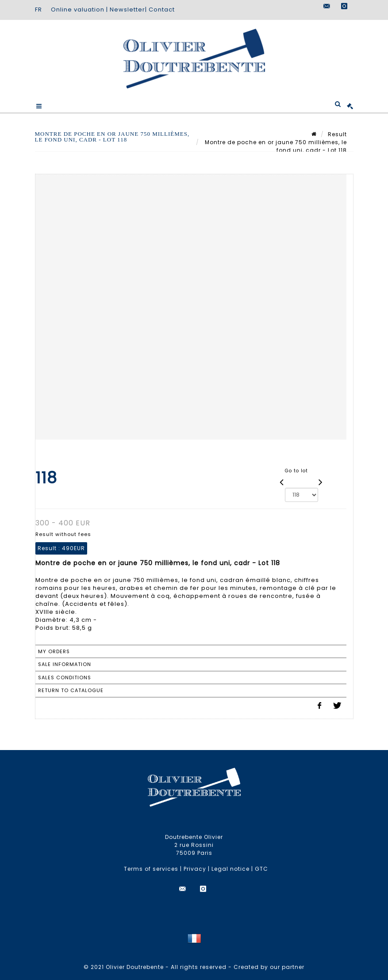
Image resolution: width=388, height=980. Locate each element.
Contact (162, 10)
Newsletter (127, 10)
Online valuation (78, 10)
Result (337, 134)
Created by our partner (269, 967)
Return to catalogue (71, 690)
